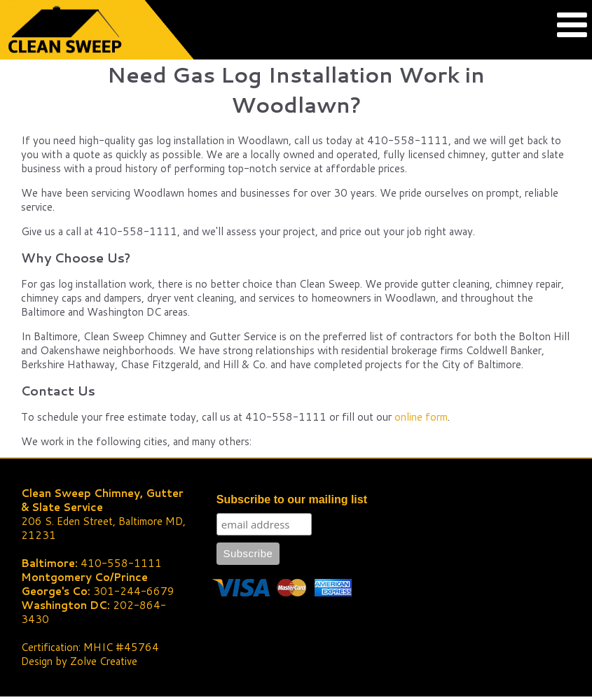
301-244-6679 (134, 591)
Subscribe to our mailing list (292, 499)
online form (421, 417)
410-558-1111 (121, 563)
